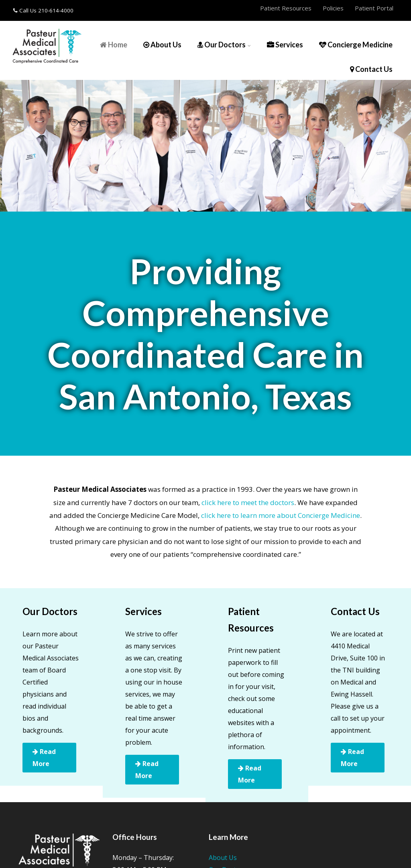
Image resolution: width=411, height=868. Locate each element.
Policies (333, 8)
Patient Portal (374, 8)
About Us (223, 858)
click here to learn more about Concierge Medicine (281, 515)
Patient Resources (286, 8)
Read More (44, 758)
